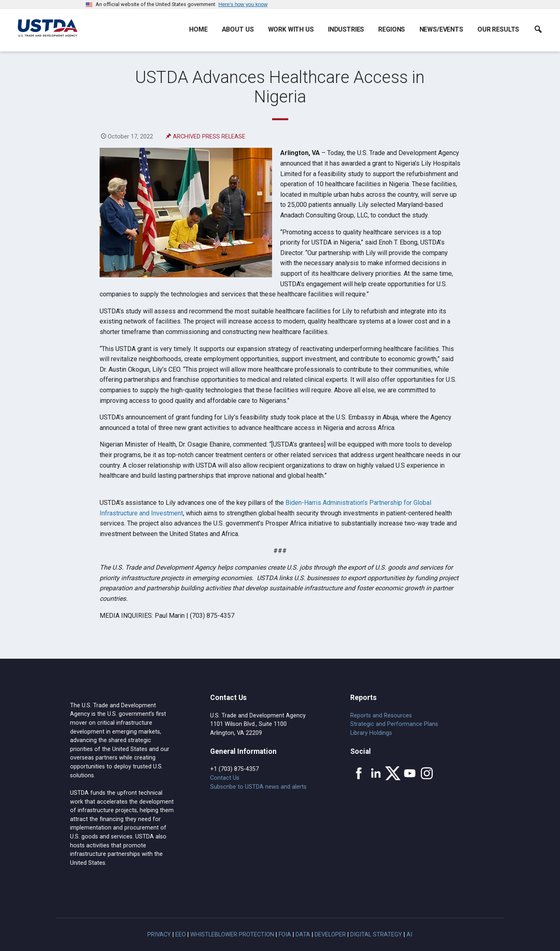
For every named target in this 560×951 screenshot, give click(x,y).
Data (303, 935)
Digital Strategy (376, 935)
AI (409, 935)
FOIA (285, 935)
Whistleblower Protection (232, 935)
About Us (238, 29)
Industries (346, 29)
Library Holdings (371, 733)
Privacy (159, 935)
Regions (392, 29)
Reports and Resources (381, 716)
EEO (181, 935)
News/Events (441, 29)
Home (198, 29)
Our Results (498, 29)
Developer (330, 935)
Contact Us (225, 778)
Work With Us (291, 29)
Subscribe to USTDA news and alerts (258, 787)
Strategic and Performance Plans (394, 724)
